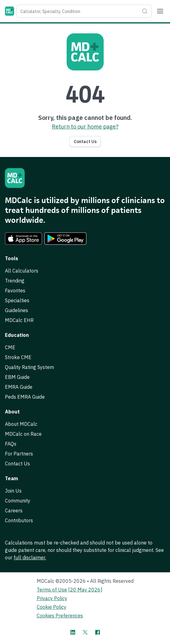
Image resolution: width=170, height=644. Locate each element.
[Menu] (160, 11)
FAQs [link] (11, 444)
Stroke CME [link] (18, 357)
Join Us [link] (13, 491)
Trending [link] (15, 281)
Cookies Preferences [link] (60, 616)
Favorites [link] (15, 290)
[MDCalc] (10, 11)
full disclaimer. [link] (30, 557)
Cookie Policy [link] (52, 607)
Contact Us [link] (17, 464)
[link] (23, 239)
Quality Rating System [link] (29, 367)
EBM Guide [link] (17, 377)
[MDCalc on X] (85, 632)
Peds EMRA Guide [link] (25, 397)
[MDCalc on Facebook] (97, 632)
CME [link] (10, 347)
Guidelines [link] (17, 310)
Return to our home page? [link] (85, 127)
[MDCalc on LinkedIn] (73, 632)
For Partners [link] (19, 454)
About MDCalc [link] (21, 424)
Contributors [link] (19, 520)
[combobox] (78, 11)
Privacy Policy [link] (52, 598)
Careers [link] (14, 511)
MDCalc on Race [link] (23, 434)
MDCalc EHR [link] (19, 320)
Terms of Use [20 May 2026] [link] (70, 590)
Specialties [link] (17, 300)
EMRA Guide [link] (19, 387)
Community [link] (18, 501)
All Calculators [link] (22, 271)
